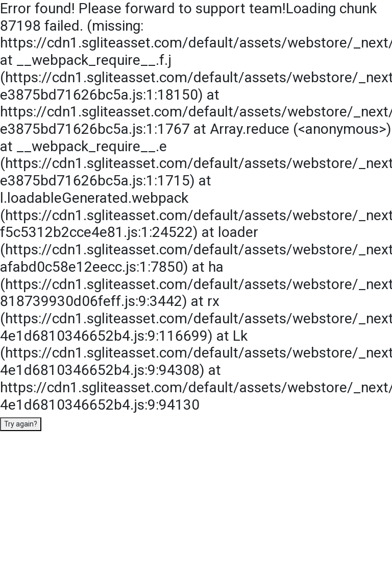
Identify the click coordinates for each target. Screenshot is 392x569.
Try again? (21, 424)
